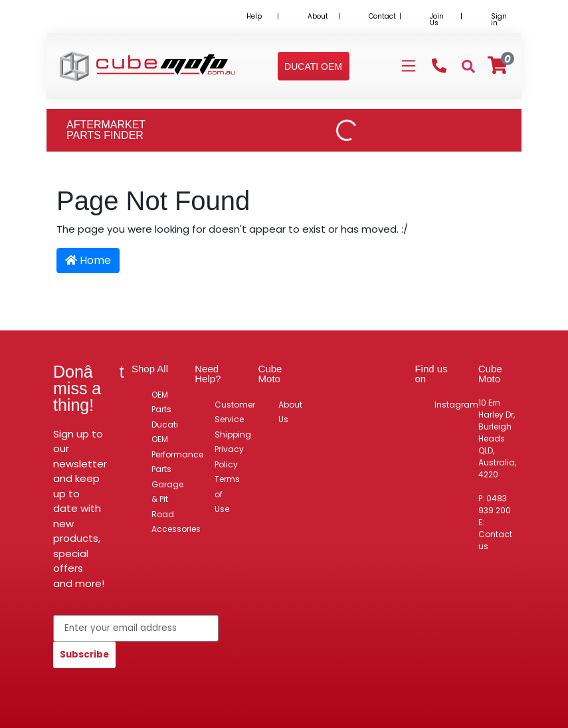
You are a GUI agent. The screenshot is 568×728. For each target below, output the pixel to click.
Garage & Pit (167, 492)
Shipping (233, 434)
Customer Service (235, 412)
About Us (290, 412)
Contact (382, 16)
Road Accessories (176, 522)
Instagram (456, 405)
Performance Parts (177, 462)
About (318, 16)
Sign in (499, 20)
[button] (313, 66)
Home (88, 260)
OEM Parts (161, 402)
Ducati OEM (165, 432)
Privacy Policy (229, 457)
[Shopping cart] (498, 65)
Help (254, 16)
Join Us (437, 20)
